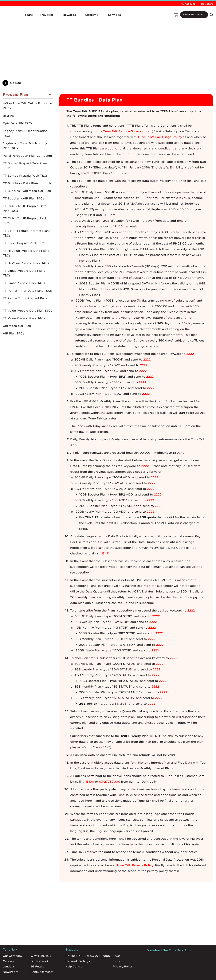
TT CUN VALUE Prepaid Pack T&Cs (25, 203)
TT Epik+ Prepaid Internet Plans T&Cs (27, 215)
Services (114, 15)
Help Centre (206, 4)
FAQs (117, 938)
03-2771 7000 (110, 764)
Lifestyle (92, 15)
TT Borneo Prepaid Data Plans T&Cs (25, 148)
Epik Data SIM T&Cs (18, 106)
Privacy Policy (123, 948)
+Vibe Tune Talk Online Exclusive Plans (27, 88)
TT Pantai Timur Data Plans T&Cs (27, 273)
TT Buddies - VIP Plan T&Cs (24, 181)
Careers (8, 943)
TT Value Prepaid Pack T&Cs (24, 300)
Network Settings (78, 943)
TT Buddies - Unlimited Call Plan (27, 173)
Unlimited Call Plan (17, 308)
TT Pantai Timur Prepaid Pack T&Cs (25, 283)
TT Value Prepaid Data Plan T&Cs (27, 293)
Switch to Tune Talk (191, 15)
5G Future (37, 948)
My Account (188, 4)
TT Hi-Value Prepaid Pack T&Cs (26, 245)
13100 (90, 764)
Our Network (39, 943)
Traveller (47, 15)
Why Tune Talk (41, 938)
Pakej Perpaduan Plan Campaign (27, 138)
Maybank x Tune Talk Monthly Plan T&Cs (25, 128)
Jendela (8, 948)
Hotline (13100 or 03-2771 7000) (88, 938)
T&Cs (116, 943)
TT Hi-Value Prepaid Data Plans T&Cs (26, 235)
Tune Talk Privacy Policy (135, 847)
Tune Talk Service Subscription (127, 113)
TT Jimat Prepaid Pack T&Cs (24, 265)
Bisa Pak (9, 98)
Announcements (42, 954)
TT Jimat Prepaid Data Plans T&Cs (24, 255)
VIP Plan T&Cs (14, 316)
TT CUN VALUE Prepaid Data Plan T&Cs (25, 191)
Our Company (13, 938)
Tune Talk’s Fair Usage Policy (160, 119)
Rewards (69, 15)
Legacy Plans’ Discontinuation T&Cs (25, 116)
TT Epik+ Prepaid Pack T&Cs (24, 225)
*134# (105, 535)
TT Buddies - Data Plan (20, 165)
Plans (29, 15)
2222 (190, 336)
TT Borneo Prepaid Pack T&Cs (25, 158)
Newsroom (11, 954)
